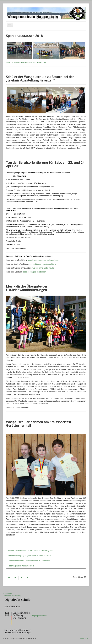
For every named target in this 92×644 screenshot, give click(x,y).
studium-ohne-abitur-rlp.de (43, 268)
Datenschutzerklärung (12, 596)
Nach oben (84, 638)
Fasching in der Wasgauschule (21, 566)
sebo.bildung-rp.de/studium (34, 272)
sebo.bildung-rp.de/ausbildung (43, 264)
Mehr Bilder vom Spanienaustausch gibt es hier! (26, 62)
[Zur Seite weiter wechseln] (22, 578)
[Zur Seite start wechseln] (9, 578)
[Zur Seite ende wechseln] (28, 578)
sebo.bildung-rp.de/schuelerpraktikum (44, 260)
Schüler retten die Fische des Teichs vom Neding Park (31, 550)
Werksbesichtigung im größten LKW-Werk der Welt (29, 556)
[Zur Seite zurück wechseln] (15, 578)
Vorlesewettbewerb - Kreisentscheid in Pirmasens (29, 561)
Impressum (8, 593)
